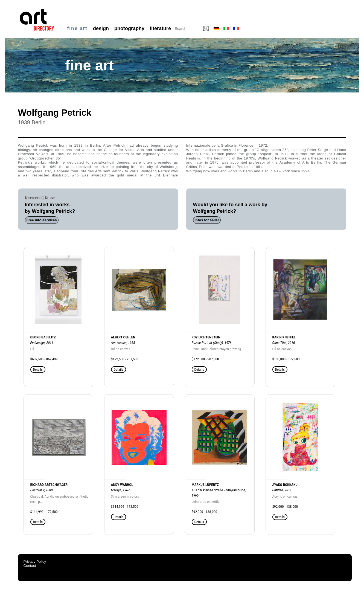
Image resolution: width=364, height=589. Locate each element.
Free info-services (42, 220)
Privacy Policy (35, 562)
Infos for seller (207, 220)
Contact (30, 566)
